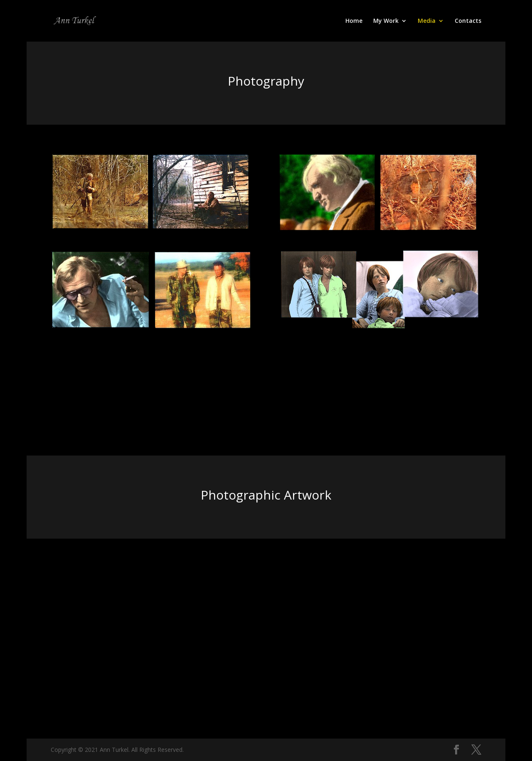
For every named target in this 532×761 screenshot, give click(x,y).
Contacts (468, 21)
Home (354, 21)
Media (427, 21)
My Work (386, 21)
